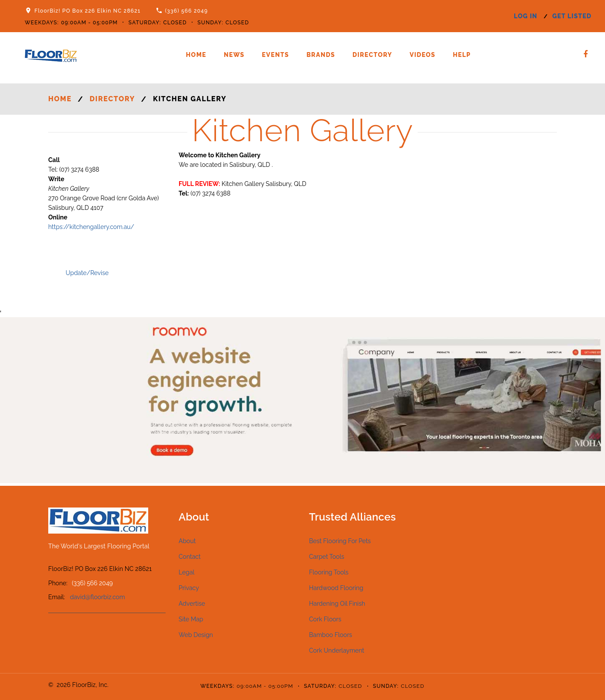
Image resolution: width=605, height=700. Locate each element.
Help (462, 55)
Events (276, 55)
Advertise (192, 604)
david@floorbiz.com (98, 597)
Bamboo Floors (331, 635)
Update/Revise (87, 273)
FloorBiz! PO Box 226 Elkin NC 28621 (87, 11)
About (187, 541)
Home (196, 55)
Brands (321, 55)
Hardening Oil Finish (337, 604)
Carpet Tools (327, 557)
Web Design (196, 635)
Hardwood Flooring (336, 588)
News (234, 55)
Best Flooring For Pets (340, 541)
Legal (186, 572)
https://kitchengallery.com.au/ (91, 227)
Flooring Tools (329, 572)
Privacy (189, 588)
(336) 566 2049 (187, 11)
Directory (372, 55)
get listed (572, 16)
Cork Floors (325, 619)
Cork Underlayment (337, 650)
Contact (190, 557)
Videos (422, 55)
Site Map (191, 619)
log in (525, 16)
